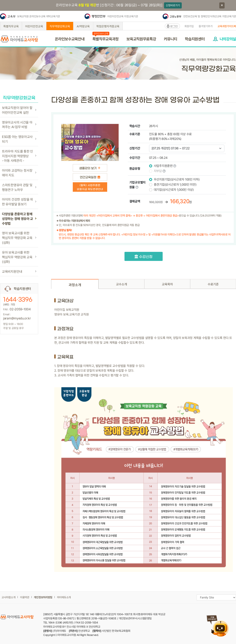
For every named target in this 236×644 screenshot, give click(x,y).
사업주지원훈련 (163, 166)
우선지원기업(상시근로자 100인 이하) (177, 179)
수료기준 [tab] (213, 284)
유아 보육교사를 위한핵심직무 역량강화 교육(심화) (17, 257)
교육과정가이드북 (227, 26)
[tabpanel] (144, 435)
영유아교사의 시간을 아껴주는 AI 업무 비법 (17, 125)
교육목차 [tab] (167, 284)
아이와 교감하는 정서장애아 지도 (17, 173)
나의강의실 (228, 39)
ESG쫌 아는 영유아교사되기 (17, 139)
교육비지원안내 (12, 272)
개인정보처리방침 (43, 597)
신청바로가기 (173, 5)
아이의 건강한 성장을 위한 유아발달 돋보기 (18, 202)
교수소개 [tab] (122, 284)
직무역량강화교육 (60, 26)
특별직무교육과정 (106, 39)
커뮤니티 (170, 39)
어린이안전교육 (34, 26)
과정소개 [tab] (75, 285)
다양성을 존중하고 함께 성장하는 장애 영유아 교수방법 (18, 219)
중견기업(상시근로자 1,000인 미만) (175, 185)
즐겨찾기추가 (206, 26)
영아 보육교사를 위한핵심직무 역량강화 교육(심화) (17, 238)
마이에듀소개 (64, 597)
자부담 (158, 171)
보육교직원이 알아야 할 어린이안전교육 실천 (17, 110)
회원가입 (189, 26)
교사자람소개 (8, 597)
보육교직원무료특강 (141, 39)
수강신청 (143, 257)
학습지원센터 (195, 39)
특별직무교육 (11, 26)
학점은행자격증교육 (108, 26)
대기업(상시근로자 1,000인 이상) (174, 190)
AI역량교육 (83, 26)
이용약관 (25, 597)
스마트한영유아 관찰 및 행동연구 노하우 (17, 187)
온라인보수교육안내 (70, 39)
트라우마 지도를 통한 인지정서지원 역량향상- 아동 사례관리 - (18, 156)
